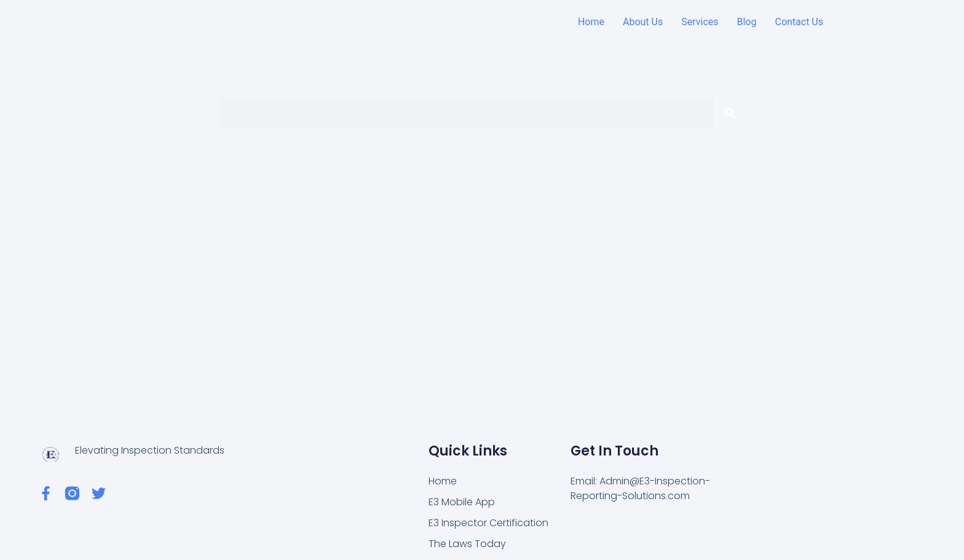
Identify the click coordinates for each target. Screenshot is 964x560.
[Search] (730, 113)
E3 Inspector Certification (488, 523)
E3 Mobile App (462, 502)
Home (591, 22)
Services (700, 22)
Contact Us (799, 22)
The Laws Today (467, 544)
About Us (643, 22)
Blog (747, 22)
